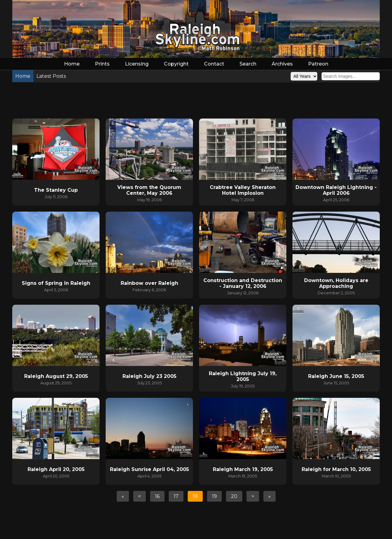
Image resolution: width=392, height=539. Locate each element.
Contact (214, 64)
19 (214, 496)
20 (234, 496)
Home (72, 64)
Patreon (318, 64)
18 (195, 496)
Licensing (137, 64)
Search (248, 64)
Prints (102, 64)
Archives (282, 64)
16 (157, 496)
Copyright (176, 64)
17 (176, 496)
